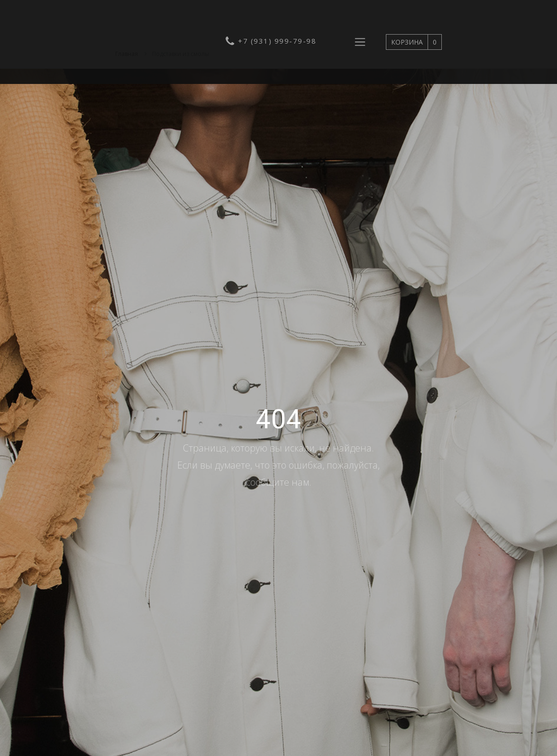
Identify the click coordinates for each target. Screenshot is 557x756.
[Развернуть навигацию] (360, 42)
